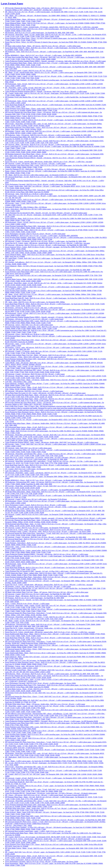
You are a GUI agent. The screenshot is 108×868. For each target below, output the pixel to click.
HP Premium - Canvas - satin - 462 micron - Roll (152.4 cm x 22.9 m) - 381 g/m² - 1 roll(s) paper (38, 586)
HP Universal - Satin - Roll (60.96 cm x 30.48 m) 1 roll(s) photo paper (29, 194)
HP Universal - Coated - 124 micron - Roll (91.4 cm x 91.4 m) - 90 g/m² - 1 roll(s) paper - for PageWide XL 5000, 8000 (46, 241)
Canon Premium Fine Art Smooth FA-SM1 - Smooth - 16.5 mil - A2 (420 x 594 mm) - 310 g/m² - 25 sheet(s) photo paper (46, 213)
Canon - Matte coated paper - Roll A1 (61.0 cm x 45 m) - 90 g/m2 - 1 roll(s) (31, 860)
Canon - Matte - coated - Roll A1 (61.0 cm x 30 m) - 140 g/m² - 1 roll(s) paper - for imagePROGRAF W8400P (42, 490)
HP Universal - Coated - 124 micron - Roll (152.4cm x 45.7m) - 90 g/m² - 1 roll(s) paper (35, 374)
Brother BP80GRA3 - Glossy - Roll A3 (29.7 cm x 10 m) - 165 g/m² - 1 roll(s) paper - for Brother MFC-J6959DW (44, 480)
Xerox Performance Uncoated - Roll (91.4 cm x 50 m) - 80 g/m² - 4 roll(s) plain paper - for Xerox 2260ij (40, 184)
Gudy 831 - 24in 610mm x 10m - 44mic (19, 825)
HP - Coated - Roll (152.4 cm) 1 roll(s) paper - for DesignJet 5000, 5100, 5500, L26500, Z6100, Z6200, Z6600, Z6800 (45, 469)
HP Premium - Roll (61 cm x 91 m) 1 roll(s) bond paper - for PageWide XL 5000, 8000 (35, 598)
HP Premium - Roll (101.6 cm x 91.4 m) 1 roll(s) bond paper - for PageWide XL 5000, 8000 (36, 459)
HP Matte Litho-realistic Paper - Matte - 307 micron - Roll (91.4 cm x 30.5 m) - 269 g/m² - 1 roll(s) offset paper (43, 46)
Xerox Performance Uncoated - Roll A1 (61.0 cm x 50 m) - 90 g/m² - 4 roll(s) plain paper (35, 234)
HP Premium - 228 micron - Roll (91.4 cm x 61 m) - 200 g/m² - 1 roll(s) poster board (34, 308)
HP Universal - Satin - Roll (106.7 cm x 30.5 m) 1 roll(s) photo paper (28, 448)
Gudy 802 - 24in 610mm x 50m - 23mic (19, 382)
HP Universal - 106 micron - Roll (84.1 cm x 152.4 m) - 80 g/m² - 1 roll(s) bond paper (34, 391)
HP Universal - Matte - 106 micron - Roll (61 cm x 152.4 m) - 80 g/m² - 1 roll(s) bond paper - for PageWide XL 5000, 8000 (47, 596)
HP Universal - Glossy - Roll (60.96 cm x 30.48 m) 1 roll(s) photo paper (29, 334)
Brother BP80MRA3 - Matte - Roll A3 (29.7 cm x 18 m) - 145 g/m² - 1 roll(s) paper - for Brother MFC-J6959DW (44, 55)
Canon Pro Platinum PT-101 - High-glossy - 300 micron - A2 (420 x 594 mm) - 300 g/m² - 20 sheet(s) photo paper (44, 169)
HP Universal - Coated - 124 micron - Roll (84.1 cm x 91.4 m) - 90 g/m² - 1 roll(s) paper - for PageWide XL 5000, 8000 (46, 537)
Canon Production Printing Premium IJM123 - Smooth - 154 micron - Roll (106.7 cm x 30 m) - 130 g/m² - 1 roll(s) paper (46, 91)
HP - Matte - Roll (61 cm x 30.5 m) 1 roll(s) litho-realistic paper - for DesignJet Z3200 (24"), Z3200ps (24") (42, 175)
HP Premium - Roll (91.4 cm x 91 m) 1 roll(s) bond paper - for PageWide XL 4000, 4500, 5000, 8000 (39, 33)
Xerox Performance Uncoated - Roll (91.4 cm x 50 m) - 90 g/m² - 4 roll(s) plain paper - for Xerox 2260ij (40, 683)
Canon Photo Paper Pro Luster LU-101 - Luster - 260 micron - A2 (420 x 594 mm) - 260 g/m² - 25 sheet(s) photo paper (45, 393)
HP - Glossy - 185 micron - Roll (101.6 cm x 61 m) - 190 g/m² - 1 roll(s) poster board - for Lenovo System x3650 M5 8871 (47, 795)
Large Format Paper (12, 3)
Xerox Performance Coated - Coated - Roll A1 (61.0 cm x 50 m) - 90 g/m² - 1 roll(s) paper (36, 505)
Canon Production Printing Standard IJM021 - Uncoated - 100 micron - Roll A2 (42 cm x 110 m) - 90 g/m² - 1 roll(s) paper (47, 554)
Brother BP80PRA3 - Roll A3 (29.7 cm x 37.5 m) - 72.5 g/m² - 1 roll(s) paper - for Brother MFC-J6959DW (41, 236)
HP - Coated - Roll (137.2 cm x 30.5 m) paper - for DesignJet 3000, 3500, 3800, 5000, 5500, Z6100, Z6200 (41, 660)
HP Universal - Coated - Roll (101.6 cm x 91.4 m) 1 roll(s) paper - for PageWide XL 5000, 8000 (38, 594)
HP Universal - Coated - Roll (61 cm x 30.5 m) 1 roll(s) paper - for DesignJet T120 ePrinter (36, 499)
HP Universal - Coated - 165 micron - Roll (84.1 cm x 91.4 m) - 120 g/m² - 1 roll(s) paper (35, 163)
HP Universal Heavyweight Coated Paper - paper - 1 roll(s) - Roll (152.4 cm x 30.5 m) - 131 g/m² (38, 831)
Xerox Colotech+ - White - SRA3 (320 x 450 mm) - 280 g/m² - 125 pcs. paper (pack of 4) (35, 357)
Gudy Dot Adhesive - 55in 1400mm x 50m (20, 471)
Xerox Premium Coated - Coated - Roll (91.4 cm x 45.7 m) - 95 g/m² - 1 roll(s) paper (34, 71)
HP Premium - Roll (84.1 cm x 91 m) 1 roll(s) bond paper (25, 630)
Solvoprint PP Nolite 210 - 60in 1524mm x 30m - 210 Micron (26, 207)
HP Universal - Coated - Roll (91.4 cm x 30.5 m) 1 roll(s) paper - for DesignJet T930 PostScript (37, 528)
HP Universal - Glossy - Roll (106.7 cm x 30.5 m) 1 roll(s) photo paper (29, 325)
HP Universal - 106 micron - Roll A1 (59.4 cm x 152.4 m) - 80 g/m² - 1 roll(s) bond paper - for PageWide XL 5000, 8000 (46, 245)
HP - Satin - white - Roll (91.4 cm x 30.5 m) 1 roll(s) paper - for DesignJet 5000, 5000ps (35, 302)
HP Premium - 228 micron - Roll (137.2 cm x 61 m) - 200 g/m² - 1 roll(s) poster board (34, 319)
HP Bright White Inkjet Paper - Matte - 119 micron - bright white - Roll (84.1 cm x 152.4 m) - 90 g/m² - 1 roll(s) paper (45, 704)
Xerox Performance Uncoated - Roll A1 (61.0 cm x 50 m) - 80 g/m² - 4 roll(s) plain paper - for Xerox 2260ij (42, 862)
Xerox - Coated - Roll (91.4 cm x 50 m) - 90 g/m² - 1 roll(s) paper (27, 604)
